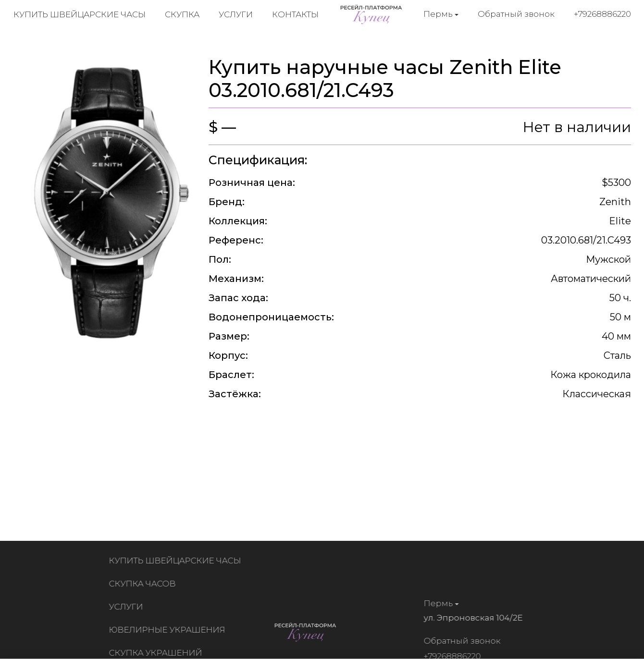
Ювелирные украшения (169, 630)
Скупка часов (144, 584)
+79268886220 (602, 14)
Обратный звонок (516, 14)
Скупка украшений (158, 653)
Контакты (295, 14)
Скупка (182, 14)
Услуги (236, 14)
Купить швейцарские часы (80, 14)
